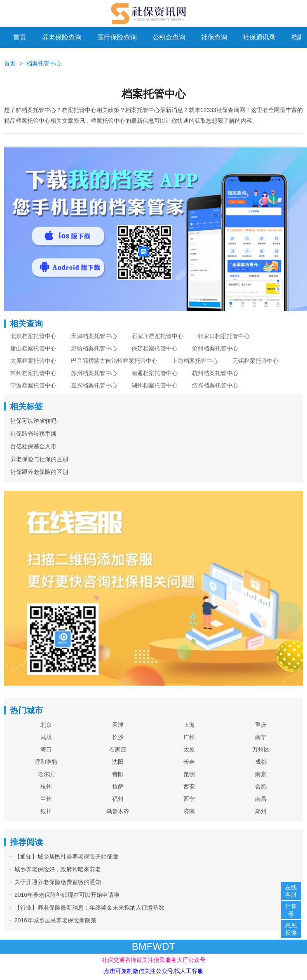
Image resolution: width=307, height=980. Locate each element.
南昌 (261, 799)
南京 (261, 774)
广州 (189, 737)
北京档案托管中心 (33, 336)
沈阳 (118, 762)
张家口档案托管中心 (224, 336)
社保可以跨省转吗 (33, 421)
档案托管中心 (44, 63)
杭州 (46, 786)
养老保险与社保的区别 (39, 459)
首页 (20, 37)
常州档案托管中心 (33, 373)
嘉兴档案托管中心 (94, 385)
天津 (118, 725)
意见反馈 (291, 929)
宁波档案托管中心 (33, 385)
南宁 (261, 737)
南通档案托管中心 (155, 373)
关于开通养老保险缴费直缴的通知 (58, 882)
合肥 (261, 786)
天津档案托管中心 (94, 336)
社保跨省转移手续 (33, 434)
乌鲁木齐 (118, 811)
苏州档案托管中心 (94, 373)
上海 (189, 725)
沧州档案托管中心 (215, 348)
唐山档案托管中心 (33, 348)
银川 (46, 811)
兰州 (46, 799)
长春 (189, 762)
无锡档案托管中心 (255, 361)
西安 (189, 786)
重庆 (261, 725)
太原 (189, 749)
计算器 (291, 910)
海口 (46, 749)
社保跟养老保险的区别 (39, 472)
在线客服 (291, 891)
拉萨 (118, 786)
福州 (118, 799)
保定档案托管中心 (155, 348)
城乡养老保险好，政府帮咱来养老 (58, 869)
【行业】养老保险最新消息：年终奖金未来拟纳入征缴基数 (89, 908)
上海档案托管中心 (195, 361)
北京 (46, 725)
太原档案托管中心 (33, 361)
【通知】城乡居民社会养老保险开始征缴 (66, 856)
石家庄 (118, 749)
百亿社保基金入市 (33, 446)
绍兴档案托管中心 (215, 385)
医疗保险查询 (117, 37)
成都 (261, 762)
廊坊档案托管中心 (94, 348)
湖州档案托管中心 (155, 385)
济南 (189, 811)
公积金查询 (169, 37)
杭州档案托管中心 (215, 373)
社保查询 (214, 37)
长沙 (118, 737)
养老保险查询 (62, 37)
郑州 (261, 811)
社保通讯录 (259, 37)
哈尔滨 (46, 774)
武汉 (46, 737)
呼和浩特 (46, 762)
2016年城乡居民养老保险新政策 (55, 920)
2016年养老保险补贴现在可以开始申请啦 (67, 895)
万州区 (261, 749)
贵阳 (118, 774)
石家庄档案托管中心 (157, 336)
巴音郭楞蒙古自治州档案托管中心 (114, 361)
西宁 (189, 799)
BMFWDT (153, 946)
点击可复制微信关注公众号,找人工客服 (154, 971)
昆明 (189, 774)
